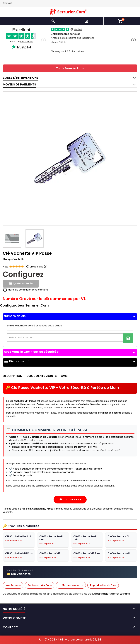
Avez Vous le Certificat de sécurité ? (70, 352)
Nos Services (13, 585)
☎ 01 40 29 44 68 (70, 500)
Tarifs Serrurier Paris (70, 68)
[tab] (70, 317)
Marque (8, 259)
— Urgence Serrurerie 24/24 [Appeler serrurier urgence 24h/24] (70, 640)
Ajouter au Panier (21, 284)
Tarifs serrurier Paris (40, 585)
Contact (7, 3)
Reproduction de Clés (103, 585)
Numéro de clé (70, 316)
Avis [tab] (64, 376)
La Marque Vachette (71, 585)
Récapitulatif (70, 362)
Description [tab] (12, 376)
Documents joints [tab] (42, 376)
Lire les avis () (39, 267)
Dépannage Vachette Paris (111, 594)
